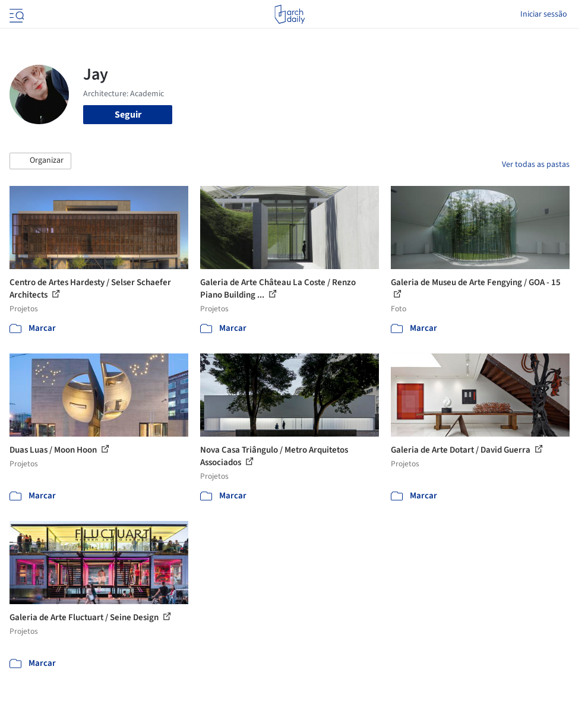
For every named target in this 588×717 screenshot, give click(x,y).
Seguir (128, 115)
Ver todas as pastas (536, 165)
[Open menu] (15, 14)
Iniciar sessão (544, 14)
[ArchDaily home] (290, 14)
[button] (40, 161)
